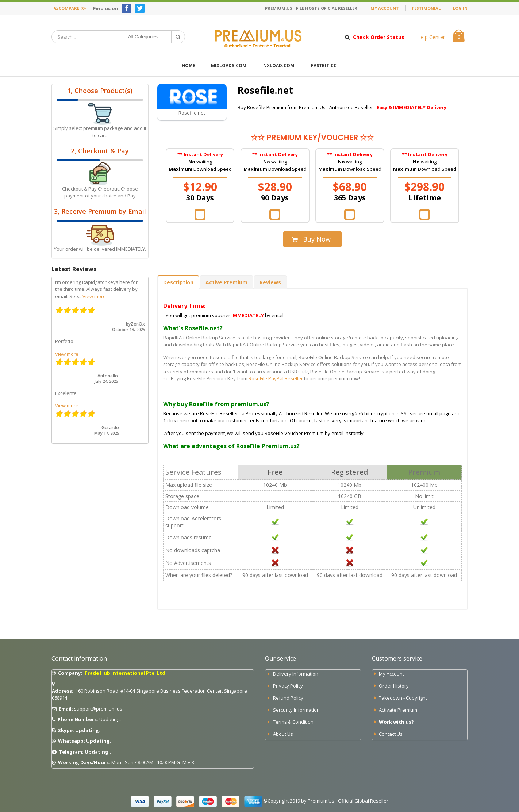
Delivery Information (296, 674)
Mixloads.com (229, 66)
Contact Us (391, 734)
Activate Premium (398, 710)
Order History (394, 686)
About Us (283, 734)
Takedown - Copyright (403, 698)
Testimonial (426, 8)
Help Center (431, 37)
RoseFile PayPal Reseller (276, 378)
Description (178, 282)
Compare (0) (70, 8)
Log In (460, 8)
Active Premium (226, 282)
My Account (385, 8)
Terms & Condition (293, 722)
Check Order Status (379, 37)
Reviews (270, 282)
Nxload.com (279, 66)
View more (94, 296)
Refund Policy (288, 698)
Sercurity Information (296, 710)
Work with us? (396, 722)
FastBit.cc (324, 66)
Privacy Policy (288, 686)
